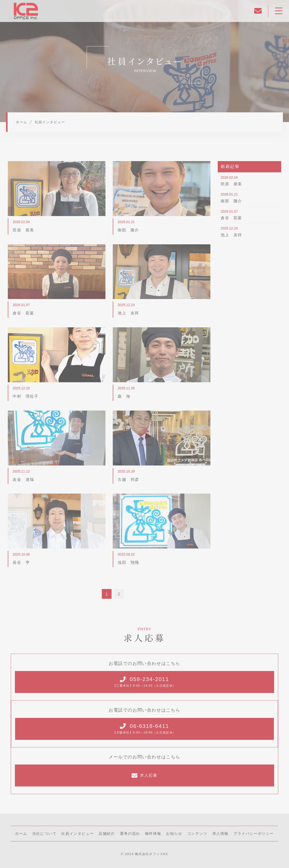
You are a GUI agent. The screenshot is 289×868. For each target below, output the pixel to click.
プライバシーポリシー (254, 833)
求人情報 (220, 833)
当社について (44, 833)
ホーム (21, 833)
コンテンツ (197, 833)
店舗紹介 (107, 833)
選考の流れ (130, 833)
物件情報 (153, 833)
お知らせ (174, 833)
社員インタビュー (77, 833)
